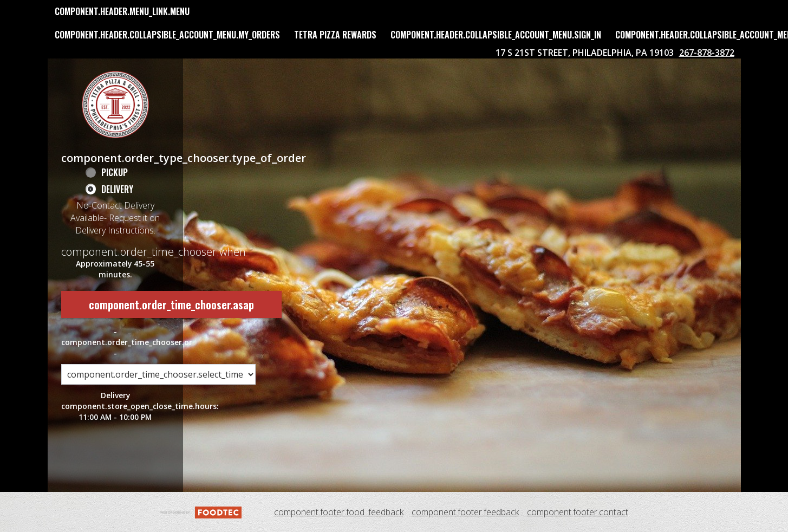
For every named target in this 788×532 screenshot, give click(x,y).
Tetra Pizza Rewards (335, 35)
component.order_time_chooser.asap (171, 304)
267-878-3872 (707, 53)
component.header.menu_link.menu (122, 11)
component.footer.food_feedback (339, 512)
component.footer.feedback (465, 512)
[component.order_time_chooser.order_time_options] (158, 374)
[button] (115, 105)
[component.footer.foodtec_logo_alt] (201, 511)
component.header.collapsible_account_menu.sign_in (496, 35)
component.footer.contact (578, 512)
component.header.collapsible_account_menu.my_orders (167, 35)
